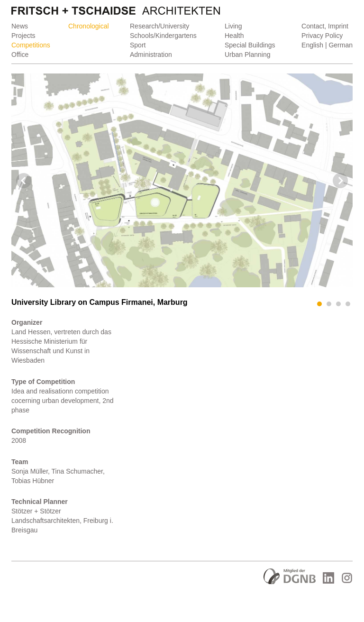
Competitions (31, 45)
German (341, 45)
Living (233, 26)
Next (340, 181)
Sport (138, 45)
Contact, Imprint (325, 26)
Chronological (89, 26)
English (312, 45)
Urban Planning (248, 55)
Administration (151, 55)
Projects (23, 36)
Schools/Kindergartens (163, 36)
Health (234, 36)
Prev (24, 181)
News (20, 26)
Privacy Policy (322, 36)
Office (20, 55)
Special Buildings (250, 45)
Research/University (159, 26)
